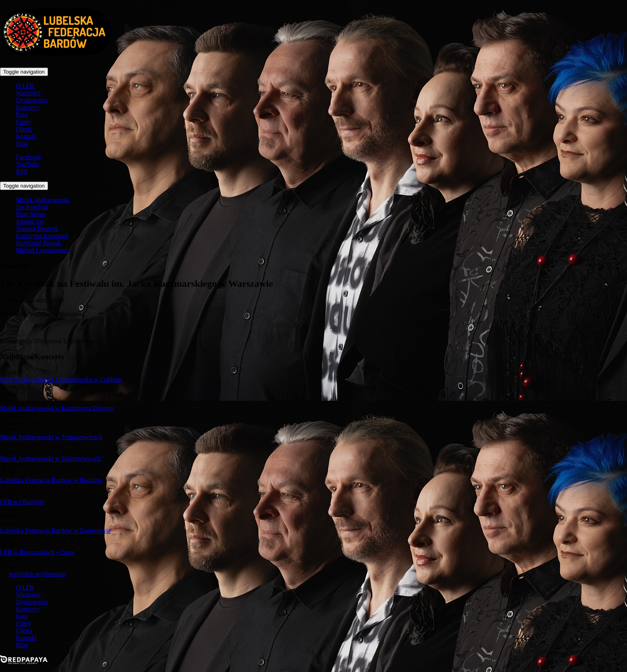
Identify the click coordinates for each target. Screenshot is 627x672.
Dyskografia (32, 100)
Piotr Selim (30, 214)
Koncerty (28, 107)
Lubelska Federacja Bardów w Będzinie (51, 480)
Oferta (24, 129)
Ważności (28, 93)
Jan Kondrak (32, 207)
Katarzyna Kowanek (42, 236)
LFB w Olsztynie (22, 502)
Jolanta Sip (30, 221)
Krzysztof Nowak (39, 243)
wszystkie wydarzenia (37, 574)
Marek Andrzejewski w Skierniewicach (50, 459)
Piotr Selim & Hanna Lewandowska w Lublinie (61, 379)
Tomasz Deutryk (37, 229)
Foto (22, 115)
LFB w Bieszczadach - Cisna (37, 552)
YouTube (28, 164)
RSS (22, 171)
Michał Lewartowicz (43, 250)
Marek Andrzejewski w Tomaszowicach (51, 437)
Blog (22, 143)
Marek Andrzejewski (43, 200)
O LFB (25, 86)
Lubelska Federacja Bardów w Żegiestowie (55, 531)
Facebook (28, 157)
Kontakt (26, 136)
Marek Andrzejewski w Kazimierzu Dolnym (57, 408)
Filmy (24, 122)
